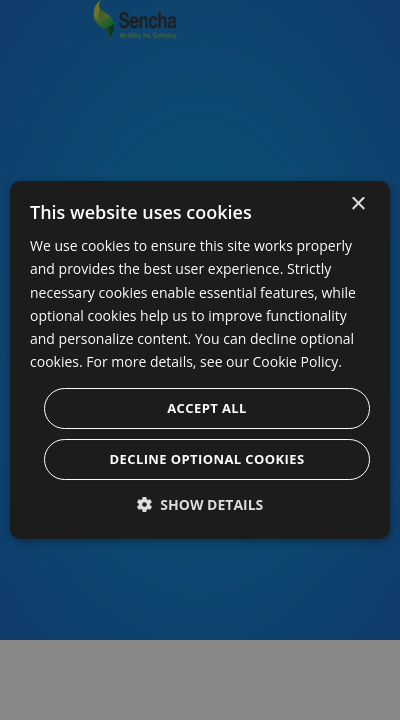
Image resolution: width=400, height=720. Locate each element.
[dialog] (200, 360)
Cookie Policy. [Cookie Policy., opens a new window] (297, 361)
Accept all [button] (207, 408)
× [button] (357, 204)
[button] (200, 504)
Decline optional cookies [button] (207, 459)
